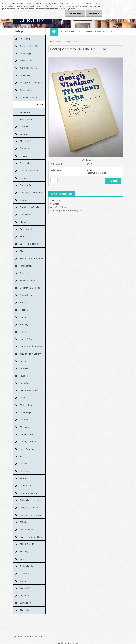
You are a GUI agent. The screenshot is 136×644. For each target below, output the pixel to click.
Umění (23, 581)
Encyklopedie (26, 229)
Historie (24, 310)
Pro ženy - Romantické (31, 515)
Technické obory (28, 566)
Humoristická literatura (31, 346)
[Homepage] (54, 31)
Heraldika (25, 302)
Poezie (23, 478)
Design (23, 156)
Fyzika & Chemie (28, 280)
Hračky (23, 332)
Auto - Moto (26, 90)
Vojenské (24, 595)
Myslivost (25, 427)
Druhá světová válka (30, 207)
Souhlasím (93, 14)
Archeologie (26, 53)
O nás (61, 31)
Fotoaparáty (26, 266)
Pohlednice (25, 486)
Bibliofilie (24, 127)
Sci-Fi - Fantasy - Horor (31, 537)
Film (22, 251)
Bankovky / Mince (29, 97)
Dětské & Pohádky (29, 171)
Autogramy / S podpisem (32, 83)
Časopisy (24, 149)
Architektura (26, 61)
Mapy (23, 398)
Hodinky (24, 324)
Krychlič (24, 376)
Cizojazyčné (26, 141)
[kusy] (54, 180)
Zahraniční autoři (28, 119)
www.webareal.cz (43, 636)
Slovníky (24, 551)
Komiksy (24, 368)
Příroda (24, 522)
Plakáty (24, 464)
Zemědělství (26, 603)
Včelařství (25, 588)
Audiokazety (26, 75)
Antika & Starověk (29, 46)
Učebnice (24, 573)
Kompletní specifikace (62, 194)
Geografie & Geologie (30, 288)
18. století (25, 39)
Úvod (52, 42)
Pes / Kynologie (28, 449)
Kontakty (111, 31)
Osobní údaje (100, 31)
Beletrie (40, 105)
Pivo (22, 456)
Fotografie (25, 273)
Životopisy (25, 610)
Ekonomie (25, 222)
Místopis (24, 420)
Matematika (26, 405)
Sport (23, 559)
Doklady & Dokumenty (31, 192)
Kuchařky (24, 383)
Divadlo (24, 178)
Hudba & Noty (27, 339)
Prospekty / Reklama (30, 508)
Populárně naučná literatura (29, 494)
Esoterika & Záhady (29, 244)
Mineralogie (26, 412)
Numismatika (27, 434)
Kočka (23, 361)
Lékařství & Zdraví (29, 390)
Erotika (23, 236)
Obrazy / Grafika (28, 442)
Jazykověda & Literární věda (31, 355)
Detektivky (25, 163)
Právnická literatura (29, 500)
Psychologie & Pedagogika (27, 531)
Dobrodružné (26, 185)
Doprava (24, 200)
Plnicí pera (25, 471)
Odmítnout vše (72, 14)
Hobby (23, 317)
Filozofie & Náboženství (31, 258)
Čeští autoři (25, 112)
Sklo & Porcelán (28, 544)
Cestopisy (25, 134)
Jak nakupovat (71, 31)
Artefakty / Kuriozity (30, 68)
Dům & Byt (25, 214)
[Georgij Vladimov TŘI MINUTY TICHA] (86, 59)
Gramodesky (26, 295)
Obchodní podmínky (86, 31)
